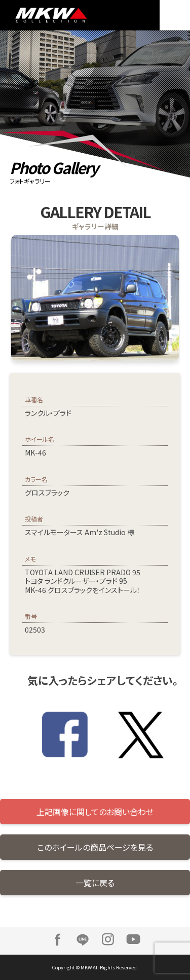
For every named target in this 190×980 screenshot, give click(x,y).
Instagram (108, 939)
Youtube (133, 939)
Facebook (57, 939)
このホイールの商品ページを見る (95, 847)
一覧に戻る (95, 883)
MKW (58, 15)
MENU (175, 15)
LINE (83, 939)
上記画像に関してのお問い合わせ (95, 812)
